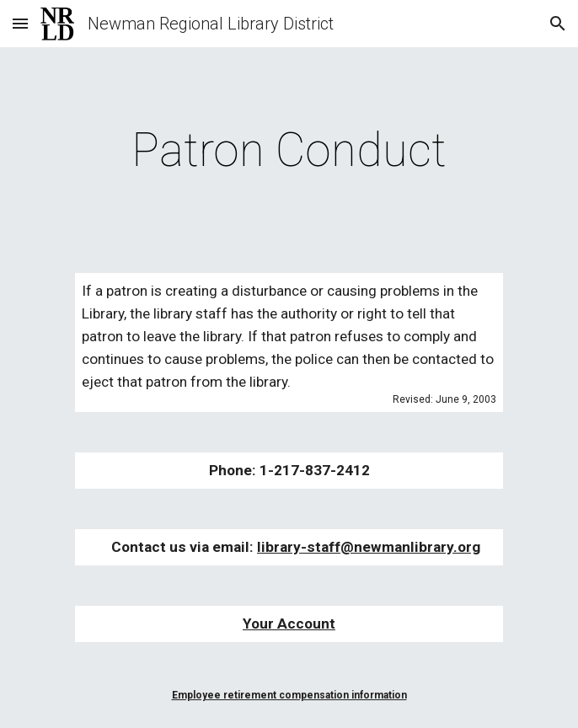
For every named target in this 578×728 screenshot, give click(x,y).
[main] (289, 150)
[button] (20, 23)
